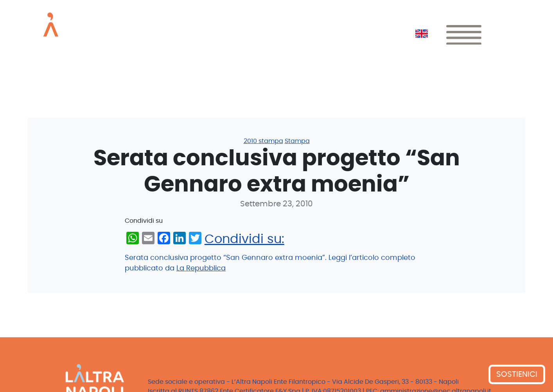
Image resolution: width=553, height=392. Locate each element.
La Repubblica (201, 268)
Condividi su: (244, 239)
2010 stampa (263, 141)
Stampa (297, 141)
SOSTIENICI (517, 374)
